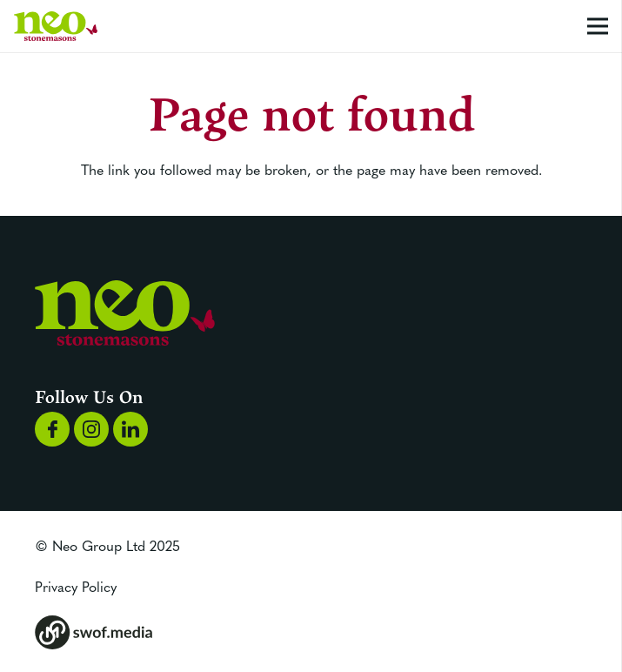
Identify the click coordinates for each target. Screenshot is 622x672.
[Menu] (598, 26)
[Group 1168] (52, 429)
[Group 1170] (130, 429)
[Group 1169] (91, 429)
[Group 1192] (56, 27)
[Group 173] (311, 633)
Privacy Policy (76, 586)
